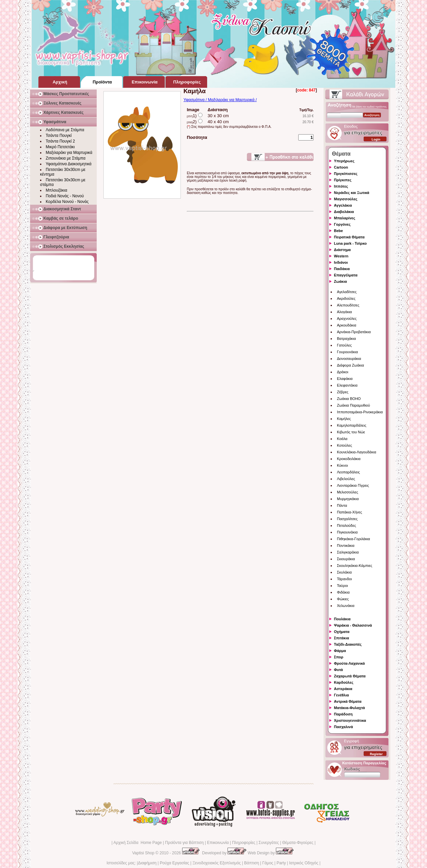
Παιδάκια (342, 269)
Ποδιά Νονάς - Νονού (65, 196)
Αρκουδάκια (347, 325)
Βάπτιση (252, 863)
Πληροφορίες (244, 843)
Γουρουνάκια (347, 352)
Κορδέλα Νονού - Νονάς (67, 202)
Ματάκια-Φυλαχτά (349, 708)
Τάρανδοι (344, 579)
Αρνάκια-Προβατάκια (354, 332)
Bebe (338, 231)
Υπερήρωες (344, 161)
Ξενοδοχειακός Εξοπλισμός (217, 863)
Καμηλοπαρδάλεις (352, 425)
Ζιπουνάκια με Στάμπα (66, 158)
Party (281, 863)
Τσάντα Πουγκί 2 (60, 141)
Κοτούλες (344, 445)
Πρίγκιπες (343, 180)
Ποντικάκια (346, 546)
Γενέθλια (341, 695)
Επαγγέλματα (346, 275)
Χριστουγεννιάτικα (350, 720)
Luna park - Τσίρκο (350, 243)
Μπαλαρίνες (345, 218)
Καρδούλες (344, 682)
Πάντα (342, 505)
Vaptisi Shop (143, 853)
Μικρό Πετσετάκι (60, 147)
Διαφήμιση (147, 863)
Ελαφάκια (345, 379)
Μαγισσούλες (346, 199)
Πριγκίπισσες (346, 174)
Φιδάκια (343, 592)
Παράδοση (343, 714)
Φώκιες (343, 599)
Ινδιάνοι (341, 262)
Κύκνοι (342, 465)
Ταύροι (342, 586)
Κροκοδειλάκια (349, 459)
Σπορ (339, 657)
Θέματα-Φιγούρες (298, 843)
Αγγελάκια (343, 205)
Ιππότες (341, 186)
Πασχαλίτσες (347, 519)
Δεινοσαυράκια (349, 359)
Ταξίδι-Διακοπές (348, 644)
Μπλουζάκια (56, 190)
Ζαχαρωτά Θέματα (350, 676)
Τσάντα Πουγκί (59, 136)
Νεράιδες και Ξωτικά (352, 193)
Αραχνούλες (347, 318)
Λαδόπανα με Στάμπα (65, 130)
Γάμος (268, 863)
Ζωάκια (340, 281)
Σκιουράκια (346, 559)
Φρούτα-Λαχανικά (349, 663)
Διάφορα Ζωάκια (350, 365)
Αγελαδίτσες (347, 292)
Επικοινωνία (218, 843)
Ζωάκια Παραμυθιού (353, 405)
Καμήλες (344, 419)
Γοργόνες (342, 224)
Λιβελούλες (346, 479)
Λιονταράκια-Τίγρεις (353, 485)
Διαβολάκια (344, 212)
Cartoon (341, 167)
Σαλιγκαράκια (348, 552)
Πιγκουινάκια (347, 532)
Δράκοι (343, 372)
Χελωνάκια (346, 606)
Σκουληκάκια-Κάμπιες (355, 566)
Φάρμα (340, 651)
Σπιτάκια (341, 638)
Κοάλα (342, 439)
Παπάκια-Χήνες (349, 512)
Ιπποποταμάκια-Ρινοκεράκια (360, 412)
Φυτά (338, 670)
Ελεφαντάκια (347, 385)
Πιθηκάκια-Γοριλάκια (353, 539)
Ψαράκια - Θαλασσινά (353, 625)
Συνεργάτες (269, 843)
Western (341, 256)
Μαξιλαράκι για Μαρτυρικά (69, 153)
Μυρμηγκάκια (348, 499)
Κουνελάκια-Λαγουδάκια (357, 452)
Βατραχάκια (346, 339)
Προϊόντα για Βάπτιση (184, 843)
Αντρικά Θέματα (348, 701)
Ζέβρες (343, 392)
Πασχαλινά (343, 727)
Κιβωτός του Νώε (351, 432)
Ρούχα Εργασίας (174, 863)
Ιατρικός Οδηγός (304, 863)
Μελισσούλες (347, 492)
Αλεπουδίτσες (348, 305)
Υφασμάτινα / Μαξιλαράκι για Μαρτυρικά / (220, 100)
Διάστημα (342, 250)
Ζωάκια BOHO (349, 399)
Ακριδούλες (346, 298)
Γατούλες (344, 345)
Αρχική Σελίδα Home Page (138, 843)
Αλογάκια (344, 312)
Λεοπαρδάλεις (348, 472)
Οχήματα (342, 632)
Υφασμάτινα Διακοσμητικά (69, 164)
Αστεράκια (343, 689)
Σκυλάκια (344, 572)
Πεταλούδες (346, 525)
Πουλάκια (342, 619)
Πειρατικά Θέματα (349, 237)
